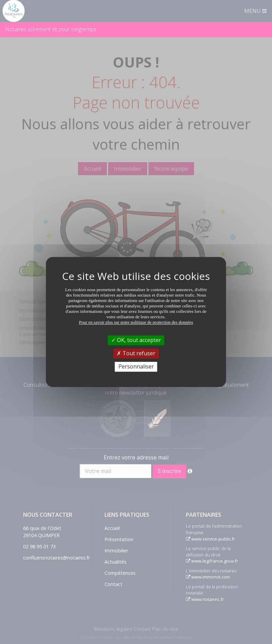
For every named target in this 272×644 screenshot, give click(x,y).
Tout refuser (136, 353)
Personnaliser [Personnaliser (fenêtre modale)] (136, 366)
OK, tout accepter (136, 340)
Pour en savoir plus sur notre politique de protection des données (136, 322)
